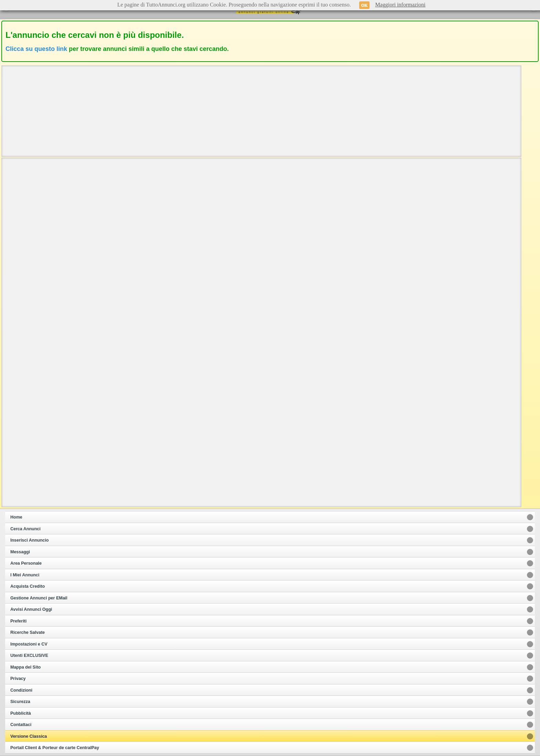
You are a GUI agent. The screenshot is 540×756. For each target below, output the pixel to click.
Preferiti (18, 621)
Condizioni (21, 690)
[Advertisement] (261, 110)
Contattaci (21, 725)
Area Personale (26, 563)
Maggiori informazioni (400, 5)
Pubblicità (21, 713)
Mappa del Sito (25, 667)
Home (16, 517)
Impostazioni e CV (29, 644)
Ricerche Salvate (28, 632)
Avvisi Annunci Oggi (31, 609)
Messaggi (20, 552)
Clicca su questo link (36, 49)
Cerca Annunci (25, 529)
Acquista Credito (28, 586)
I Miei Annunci (25, 575)
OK (365, 5)
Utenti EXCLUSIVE (29, 656)
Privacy (18, 679)
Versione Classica (29, 736)
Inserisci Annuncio (29, 540)
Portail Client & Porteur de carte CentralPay (55, 748)
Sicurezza (20, 702)
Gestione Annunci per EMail (39, 598)
